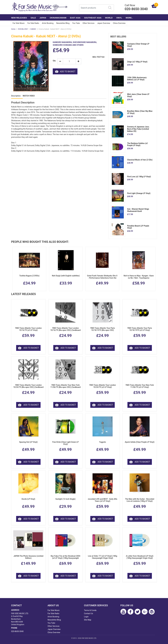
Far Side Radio (33, 23)
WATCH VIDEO (29, 96)
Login (86, 617)
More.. (129, 18)
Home (13, 29)
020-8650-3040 (17, 631)
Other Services (88, 23)
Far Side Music (19, 23)
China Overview (119, 23)
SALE (33, 18)
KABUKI (33, 29)
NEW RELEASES (19, 18)
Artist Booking (48, 23)
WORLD (109, 18)
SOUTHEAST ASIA (93, 18)
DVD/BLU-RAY (23, 29)
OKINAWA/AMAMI (58, 18)
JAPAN (43, 18)
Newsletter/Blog (63, 23)
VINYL (119, 18)
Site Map (88, 620)
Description (16, 96)
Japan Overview (104, 23)
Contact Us (89, 613)
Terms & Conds (90, 610)
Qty (54, 61)
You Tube (76, 23)
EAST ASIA (75, 18)
